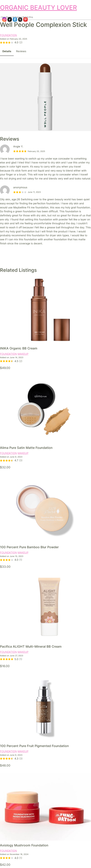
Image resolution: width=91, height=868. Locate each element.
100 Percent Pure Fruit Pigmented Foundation (34, 746)
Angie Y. (18, 146)
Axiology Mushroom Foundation (24, 845)
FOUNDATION (8, 35)
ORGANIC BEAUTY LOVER (38, 8)
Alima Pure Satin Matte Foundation (26, 448)
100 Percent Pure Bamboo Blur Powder (29, 547)
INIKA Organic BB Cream (19, 348)
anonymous (20, 187)
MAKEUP (23, 354)
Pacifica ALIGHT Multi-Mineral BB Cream (31, 647)
